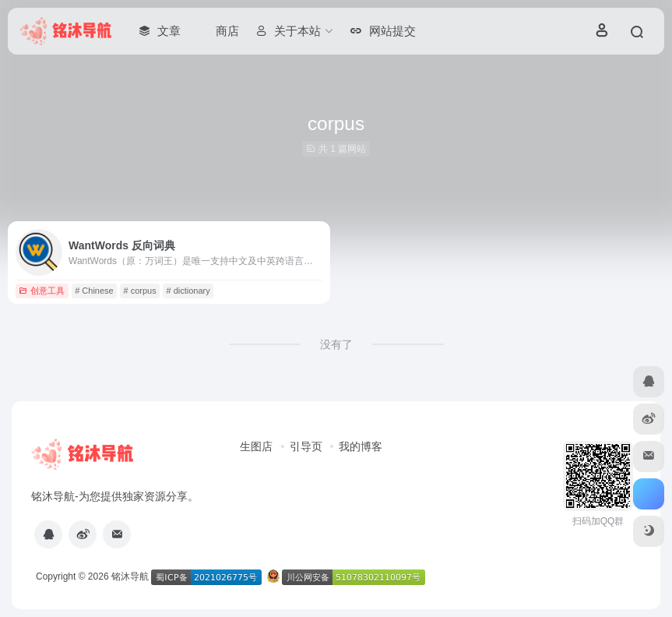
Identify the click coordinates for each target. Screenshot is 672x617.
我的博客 (361, 446)
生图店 (256, 446)
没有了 (336, 344)
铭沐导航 (130, 576)
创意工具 (42, 291)
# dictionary (188, 291)
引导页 (306, 446)
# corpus (140, 291)
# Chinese (94, 291)
